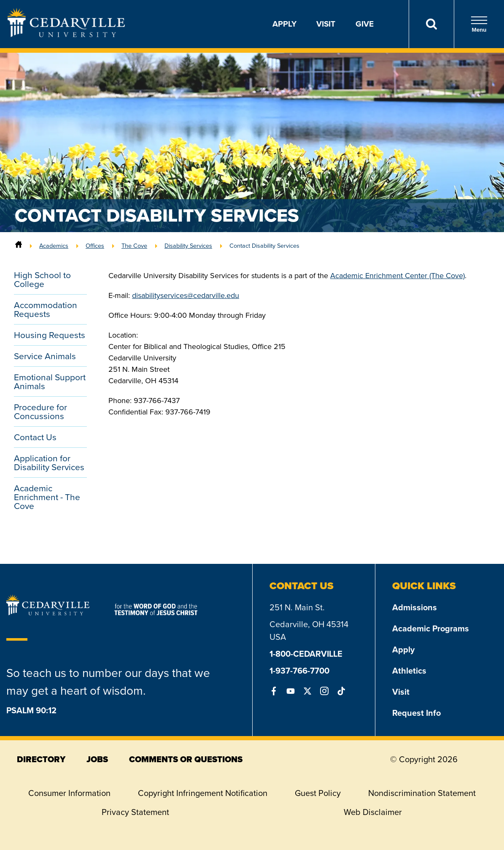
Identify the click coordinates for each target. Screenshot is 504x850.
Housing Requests (50, 335)
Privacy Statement (135, 812)
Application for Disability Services (49, 463)
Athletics (409, 671)
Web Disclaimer (373, 812)
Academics (54, 246)
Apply (284, 24)
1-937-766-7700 (299, 671)
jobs (97, 759)
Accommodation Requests (46, 309)
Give (365, 24)
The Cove (134, 246)
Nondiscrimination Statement (422, 793)
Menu (479, 24)
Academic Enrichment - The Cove (47, 497)
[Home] (19, 246)
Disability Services (188, 246)
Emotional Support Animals (50, 382)
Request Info (416, 713)
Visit (326, 24)
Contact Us (35, 437)
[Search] (431, 24)
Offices (95, 246)
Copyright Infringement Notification (203, 793)
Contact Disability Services (264, 246)
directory (41, 759)
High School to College (42, 279)
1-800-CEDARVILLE (306, 654)
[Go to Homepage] (66, 35)
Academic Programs (431, 628)
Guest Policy (318, 793)
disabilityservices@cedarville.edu (186, 295)
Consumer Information (69, 793)
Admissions (415, 607)
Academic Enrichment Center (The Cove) (398, 276)
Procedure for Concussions (40, 411)
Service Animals (45, 356)
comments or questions (186, 759)
